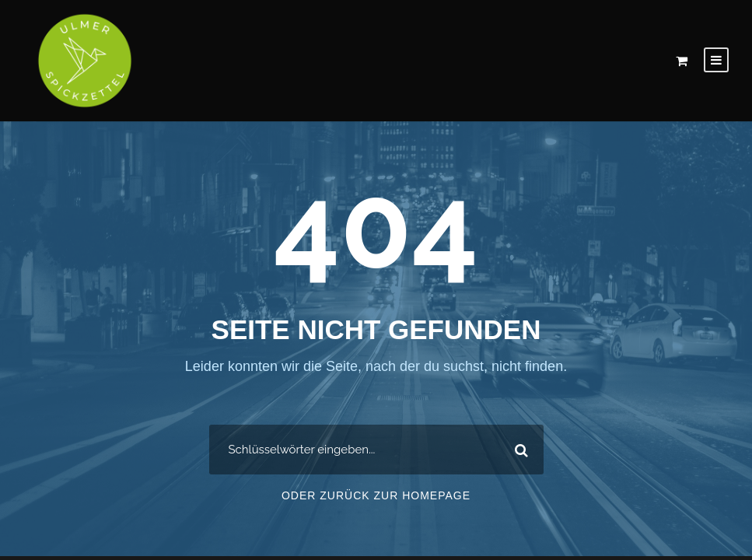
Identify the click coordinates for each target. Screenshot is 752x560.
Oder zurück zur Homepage (376, 498)
